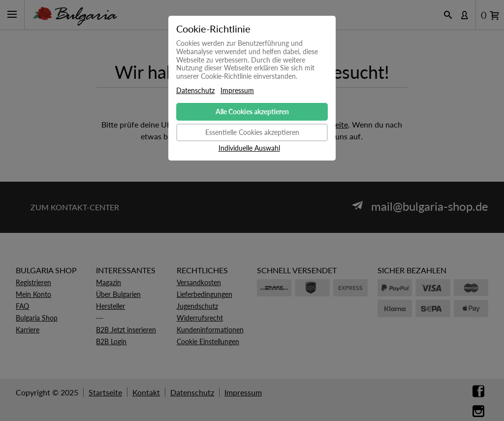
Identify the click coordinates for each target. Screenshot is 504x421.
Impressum (237, 91)
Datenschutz (195, 91)
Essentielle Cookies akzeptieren (252, 132)
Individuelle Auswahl (249, 148)
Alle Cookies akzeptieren (252, 112)
